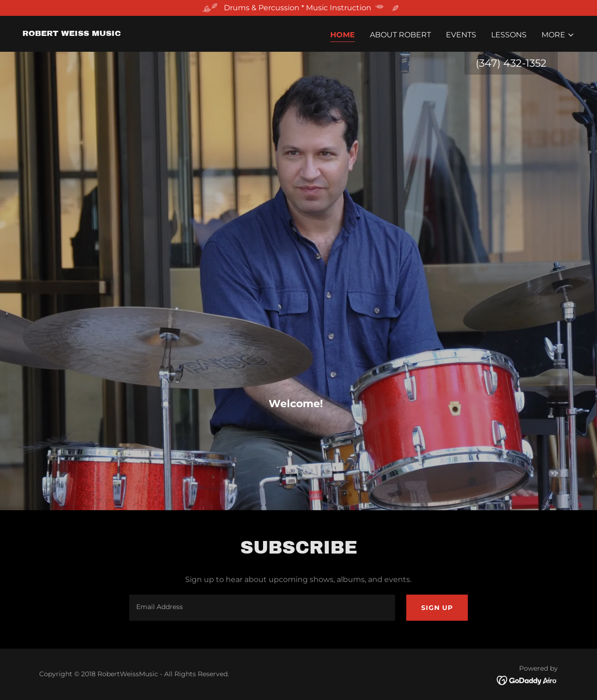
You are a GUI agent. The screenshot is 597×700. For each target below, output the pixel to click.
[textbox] (262, 608)
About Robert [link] (400, 35)
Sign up (437, 608)
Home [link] (343, 35)
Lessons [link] (509, 35)
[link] (72, 33)
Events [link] (461, 35)
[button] (558, 35)
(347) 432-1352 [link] (511, 63)
